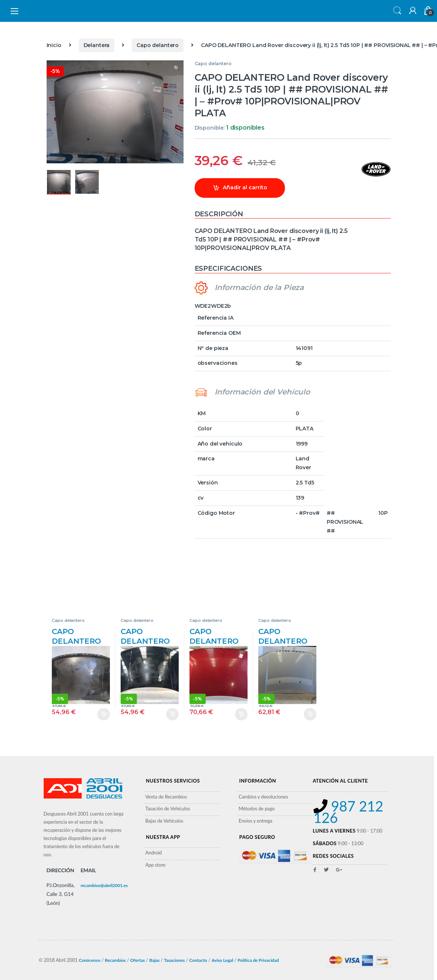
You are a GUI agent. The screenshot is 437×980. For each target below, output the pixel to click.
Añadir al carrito (245, 187)
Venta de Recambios (166, 797)
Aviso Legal (223, 960)
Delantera (97, 45)
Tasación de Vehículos (168, 809)
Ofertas (138, 960)
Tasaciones (174, 960)
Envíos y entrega (256, 821)
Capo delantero (158, 45)
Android (154, 853)
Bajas (155, 960)
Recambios (115, 960)
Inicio (54, 45)
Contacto (198, 960)
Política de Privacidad (258, 960)
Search (396, 11)
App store (155, 865)
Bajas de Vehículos (164, 821)
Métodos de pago (257, 809)
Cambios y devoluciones (263, 797)
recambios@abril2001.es (104, 885)
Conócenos (90, 960)
